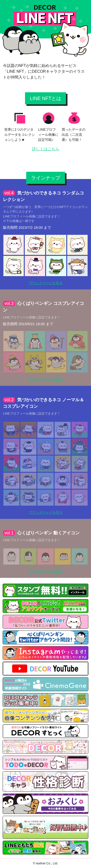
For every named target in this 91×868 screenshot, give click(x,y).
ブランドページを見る (46, 283)
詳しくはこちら (46, 149)
